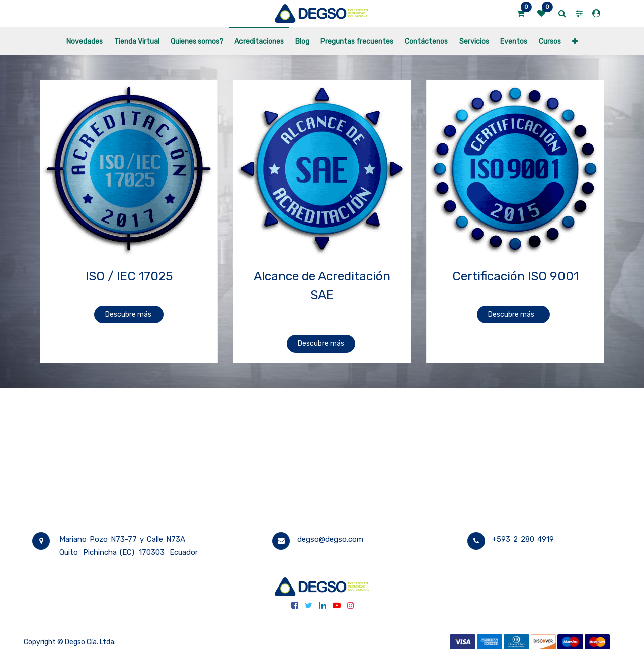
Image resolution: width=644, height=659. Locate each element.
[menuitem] (85, 41)
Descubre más (129, 314)
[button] (575, 41)
